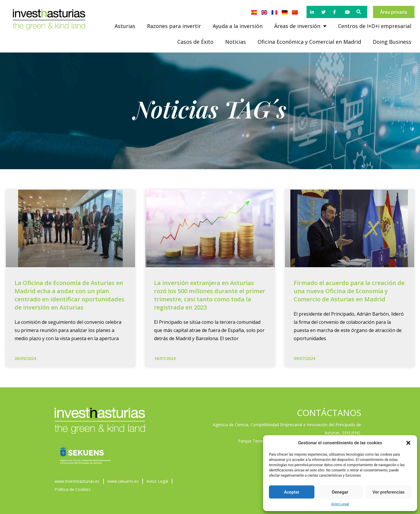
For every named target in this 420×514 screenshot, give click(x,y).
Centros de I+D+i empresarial (375, 26)
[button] (408, 443)
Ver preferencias (388, 492)
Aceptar (292, 492)
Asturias (125, 26)
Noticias (236, 42)
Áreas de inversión (300, 26)
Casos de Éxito (195, 42)
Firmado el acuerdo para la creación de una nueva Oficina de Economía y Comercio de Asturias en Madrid (349, 291)
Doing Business (392, 42)
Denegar (340, 492)
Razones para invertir (174, 26)
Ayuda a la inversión (238, 26)
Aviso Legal (340, 504)
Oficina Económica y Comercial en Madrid (309, 42)
